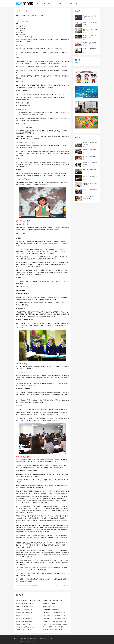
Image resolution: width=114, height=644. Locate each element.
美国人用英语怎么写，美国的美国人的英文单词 (54, 615)
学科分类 (27, 11)
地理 (71, 3)
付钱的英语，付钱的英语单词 (90, 49)
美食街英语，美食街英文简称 (23, 624)
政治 (44, 638)
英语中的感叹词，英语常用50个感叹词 (29, 586)
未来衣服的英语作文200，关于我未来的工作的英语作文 (28, 601)
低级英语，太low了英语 (22, 615)
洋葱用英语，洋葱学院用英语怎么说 (25, 609)
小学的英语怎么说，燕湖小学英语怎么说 (53, 601)
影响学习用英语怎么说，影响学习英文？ (26, 618)
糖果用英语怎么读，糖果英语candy (25, 606)
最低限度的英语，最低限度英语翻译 (25, 621)
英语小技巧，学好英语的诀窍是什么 (25, 627)
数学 (49, 3)
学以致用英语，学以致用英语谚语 (24, 604)
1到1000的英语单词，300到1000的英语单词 (54, 627)
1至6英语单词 (20, 32)
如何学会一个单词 (21, 28)
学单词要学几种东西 (21, 26)
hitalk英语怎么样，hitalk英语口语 (24, 612)
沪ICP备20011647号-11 (36, 641)
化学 (66, 3)
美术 (51, 638)
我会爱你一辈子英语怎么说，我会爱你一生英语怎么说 (55, 624)
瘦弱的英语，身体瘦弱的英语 (90, 170)
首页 (38, 3)
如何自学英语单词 (21, 34)
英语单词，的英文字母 (64, 586)
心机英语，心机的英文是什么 (90, 176)
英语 (55, 3)
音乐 (47, 638)
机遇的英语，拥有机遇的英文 (90, 190)
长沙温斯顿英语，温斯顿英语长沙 (51, 609)
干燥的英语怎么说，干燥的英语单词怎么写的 (54, 612)
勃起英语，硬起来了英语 (49, 606)
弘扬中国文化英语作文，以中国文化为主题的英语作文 (55, 619)
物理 (60, 3)
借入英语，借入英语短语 (49, 604)
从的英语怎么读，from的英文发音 (24, 630)
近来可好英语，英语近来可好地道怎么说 (53, 630)
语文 (44, 3)
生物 (41, 638)
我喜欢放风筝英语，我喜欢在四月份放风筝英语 (54, 621)
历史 (77, 3)
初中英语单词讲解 (21, 30)
